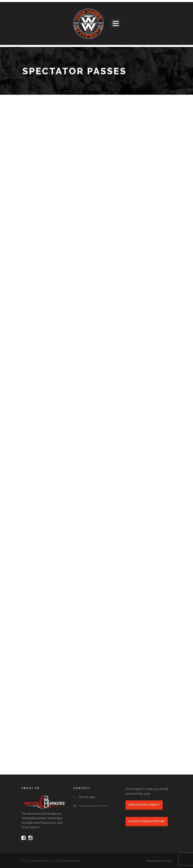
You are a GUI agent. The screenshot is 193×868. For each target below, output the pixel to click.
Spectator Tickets (144, 805)
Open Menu (116, 23)
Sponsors (153, 861)
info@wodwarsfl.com (93, 806)
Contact (166, 861)
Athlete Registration (147, 821)
